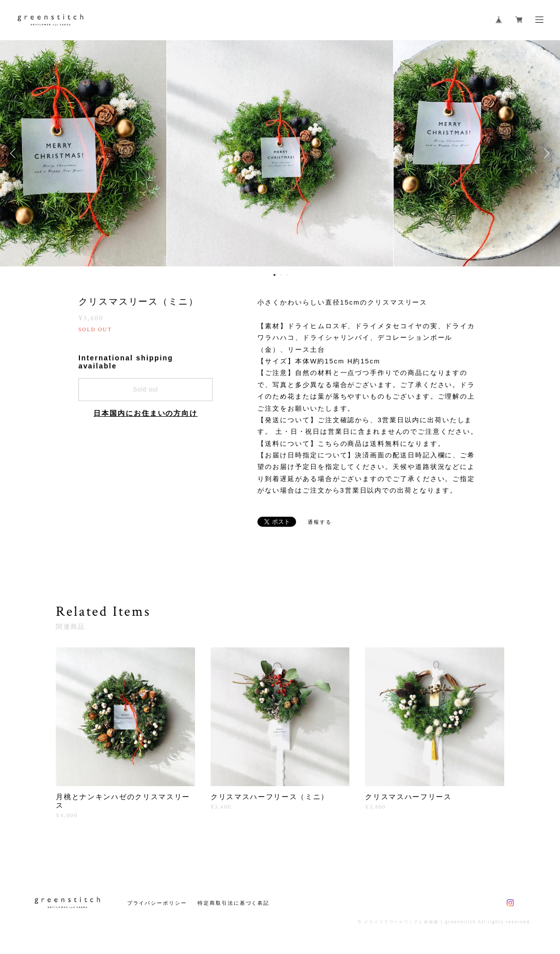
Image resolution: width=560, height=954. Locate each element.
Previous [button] (15, 153)
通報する (320, 522)
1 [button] (274, 275)
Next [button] (545, 153)
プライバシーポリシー (157, 903)
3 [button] (288, 275)
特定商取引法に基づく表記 (234, 903)
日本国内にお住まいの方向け (146, 413)
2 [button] (281, 275)
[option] (280, 153)
